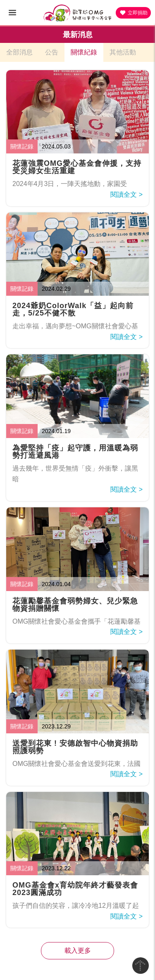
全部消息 (19, 52)
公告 (52, 52)
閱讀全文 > (126, 194)
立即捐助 (133, 13)
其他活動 (123, 52)
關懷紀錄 (84, 52)
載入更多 (78, 951)
